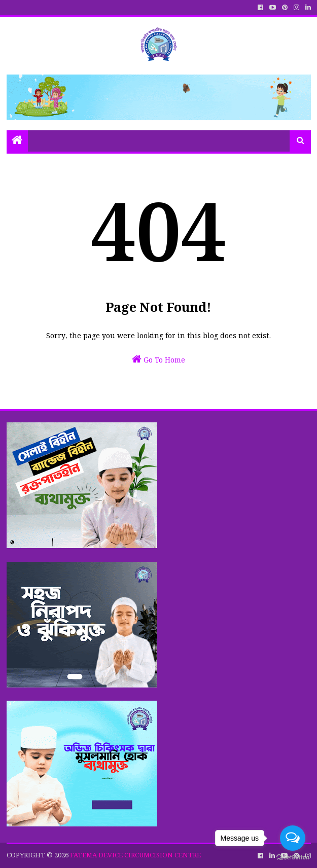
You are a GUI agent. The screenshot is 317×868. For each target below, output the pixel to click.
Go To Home (158, 360)
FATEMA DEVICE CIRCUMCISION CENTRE (135, 856)
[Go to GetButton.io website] (293, 858)
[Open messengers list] (293, 838)
